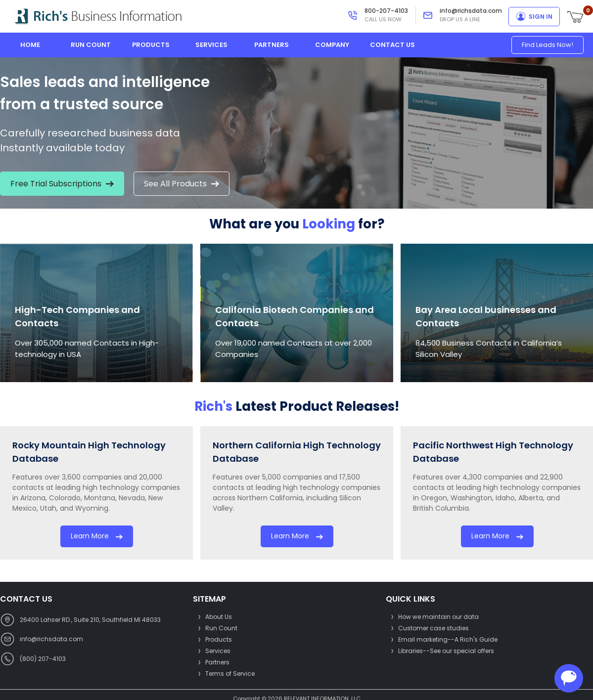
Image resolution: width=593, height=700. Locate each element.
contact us (392, 45)
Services (218, 651)
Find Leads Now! (547, 45)
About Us (219, 617)
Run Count (221, 628)
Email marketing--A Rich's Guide (448, 639)
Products (219, 639)
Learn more (97, 536)
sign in (541, 17)
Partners (217, 662)
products (151, 45)
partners (272, 45)
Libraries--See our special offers (446, 651)
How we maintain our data (438, 617)
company (332, 45)
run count (91, 45)
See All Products (182, 184)
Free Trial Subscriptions (62, 184)
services (211, 45)
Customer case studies (433, 628)
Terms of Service (230, 674)
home (30, 45)
